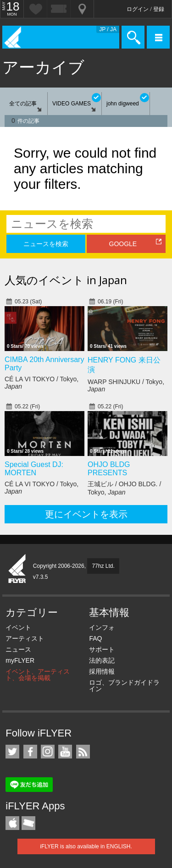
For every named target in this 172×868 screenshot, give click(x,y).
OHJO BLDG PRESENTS (109, 469)
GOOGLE (123, 244)
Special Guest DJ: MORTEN (34, 469)
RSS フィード (83, 752)
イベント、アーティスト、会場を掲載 (38, 675)
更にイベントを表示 (86, 514)
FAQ (95, 638)
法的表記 (102, 660)
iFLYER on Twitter (12, 752)
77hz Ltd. (103, 566)
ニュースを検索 (46, 244)
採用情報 (102, 671)
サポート (102, 649)
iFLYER (17, 569)
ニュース (18, 649)
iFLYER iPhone (12, 823)
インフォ (102, 627)
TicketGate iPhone (28, 823)
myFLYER (20, 660)
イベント (18, 627)
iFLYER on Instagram (48, 752)
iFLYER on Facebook (30, 752)
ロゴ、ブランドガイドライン (124, 686)
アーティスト (25, 638)
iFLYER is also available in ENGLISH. (86, 846)
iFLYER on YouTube (65, 752)
